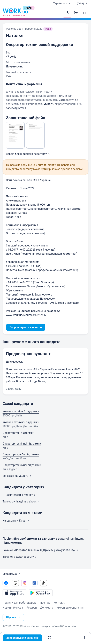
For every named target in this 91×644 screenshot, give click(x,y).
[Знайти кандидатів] (67, 13)
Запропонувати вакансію (22, 638)
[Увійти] (85, 13)
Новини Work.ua (13, 608)
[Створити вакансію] (76, 13)
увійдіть (49, 104)
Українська (12, 574)
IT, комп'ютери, (20, 495)
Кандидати (16, 521)
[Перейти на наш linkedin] (34, 583)
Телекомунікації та (22, 502)
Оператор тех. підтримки (18, 433)
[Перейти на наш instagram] (25, 583)
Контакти (59, 603)
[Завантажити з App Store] (14, 593)
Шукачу (82, 3)
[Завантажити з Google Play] (41, 593)
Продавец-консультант (28, 354)
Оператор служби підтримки (21, 454)
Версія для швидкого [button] (28, 154)
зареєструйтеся (16, 108)
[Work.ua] (15, 13)
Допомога (47, 608)
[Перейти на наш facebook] (6, 583)
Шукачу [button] (14, 617)
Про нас (45, 603)
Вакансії (20, 557)
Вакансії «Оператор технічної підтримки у (41, 550)
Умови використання (70, 608)
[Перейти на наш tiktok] (43, 583)
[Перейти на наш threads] (15, 583)
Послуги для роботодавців (20, 603)
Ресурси (32, 608)
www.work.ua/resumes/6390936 (26, 315)
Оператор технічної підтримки (22, 444)
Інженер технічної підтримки (21, 411)
